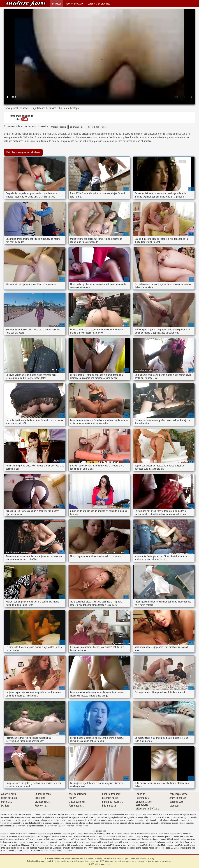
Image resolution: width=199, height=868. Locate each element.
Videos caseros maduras (87, 834)
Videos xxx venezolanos (132, 839)
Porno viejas (11, 851)
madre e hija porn (72, 817)
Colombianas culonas (149, 834)
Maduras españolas (38, 834)
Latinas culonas (160, 839)
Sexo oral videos (34, 842)
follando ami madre (90, 815)
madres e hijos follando (26, 823)
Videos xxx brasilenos (18, 839)
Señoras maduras (19, 842)
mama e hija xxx (14, 826)
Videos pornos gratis (50, 842)
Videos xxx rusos (188, 839)
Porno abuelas (68, 848)
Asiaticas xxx (147, 839)
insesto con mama (22, 817)
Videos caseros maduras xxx (131, 842)
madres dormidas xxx (183, 820)
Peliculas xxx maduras (40, 845)
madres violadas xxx (180, 823)
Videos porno (95, 836)
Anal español (149, 842)
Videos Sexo (190, 842)
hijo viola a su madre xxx (145, 815)
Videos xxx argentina (37, 839)
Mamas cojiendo (66, 836)
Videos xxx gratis (69, 834)
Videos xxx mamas (26, 4)
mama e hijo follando (30, 826)
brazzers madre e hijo (9, 815)
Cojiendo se (179, 842)
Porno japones (113, 848)
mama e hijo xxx (46, 826)
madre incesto (53, 820)
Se (15, 848)
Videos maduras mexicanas (79, 845)
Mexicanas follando (81, 836)
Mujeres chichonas (51, 836)
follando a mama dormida (29, 815)
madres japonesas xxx (103, 823)
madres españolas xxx (62, 823)
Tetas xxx (77, 842)
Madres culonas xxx (169, 845)
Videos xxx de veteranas (108, 842)
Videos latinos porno (183, 848)
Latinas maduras (66, 842)
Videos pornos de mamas (111, 839)
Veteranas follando (90, 842)
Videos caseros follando (20, 834)
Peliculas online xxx (54, 839)
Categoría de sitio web (99, 4)
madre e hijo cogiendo (110, 817)
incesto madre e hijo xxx (179, 815)
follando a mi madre (49, 815)
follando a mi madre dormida (70, 815)
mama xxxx (83, 826)
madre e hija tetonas (97, 127)
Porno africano (123, 834)
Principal (57, 4)
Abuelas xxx (131, 836)
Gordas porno (6, 842)
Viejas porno (68, 839)
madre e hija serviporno (90, 817)
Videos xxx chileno (182, 836)
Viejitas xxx (5, 834)
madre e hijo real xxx (147, 817)
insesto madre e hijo (39, 817)
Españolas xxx (94, 839)
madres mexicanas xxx (144, 823)
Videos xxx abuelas (65, 851)
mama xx (74, 826)
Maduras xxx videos (58, 845)
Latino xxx (57, 848)
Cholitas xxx (135, 834)
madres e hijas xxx (8, 823)
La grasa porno (77, 127)
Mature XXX (35, 851)
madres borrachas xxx (110, 820)
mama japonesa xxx (62, 826)
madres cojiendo (145, 820)
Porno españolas (7, 848)
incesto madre (162, 815)
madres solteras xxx (163, 823)
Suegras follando (54, 834)
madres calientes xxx (129, 820)
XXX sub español (174, 839)
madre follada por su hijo (10, 820)
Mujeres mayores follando (148, 836)
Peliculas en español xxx (10, 845)
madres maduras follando (124, 823)
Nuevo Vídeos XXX (74, 4)
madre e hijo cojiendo (128, 817)
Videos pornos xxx (156, 848)
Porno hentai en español (101, 845)
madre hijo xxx (41, 820)
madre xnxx (77, 820)
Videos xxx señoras (120, 845)
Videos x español (80, 839)
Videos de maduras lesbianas (114, 836)
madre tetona (66, 820)
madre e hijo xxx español (187, 817)
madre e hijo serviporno (166, 817)
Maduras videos (23, 851)
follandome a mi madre (125, 815)
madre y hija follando (91, 820)
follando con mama (107, 815)
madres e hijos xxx (44, 823)
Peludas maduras (45, 848)
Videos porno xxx (166, 836)
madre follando (28, 820)
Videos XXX (169, 848)
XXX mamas (25, 845)
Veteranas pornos (135, 845)
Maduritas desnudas (152, 845)
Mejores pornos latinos (107, 834)
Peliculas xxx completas (164, 842)
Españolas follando (48, 851)
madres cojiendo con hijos (163, 820)
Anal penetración (58, 127)
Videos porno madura (139, 848)
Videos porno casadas (34, 836)
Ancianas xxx (124, 848)
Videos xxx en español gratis (170, 834)
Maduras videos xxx (187, 845)
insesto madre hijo (56, 817)
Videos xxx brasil (82, 848)
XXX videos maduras (98, 848)
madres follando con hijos (82, 823)
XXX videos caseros (17, 836)
